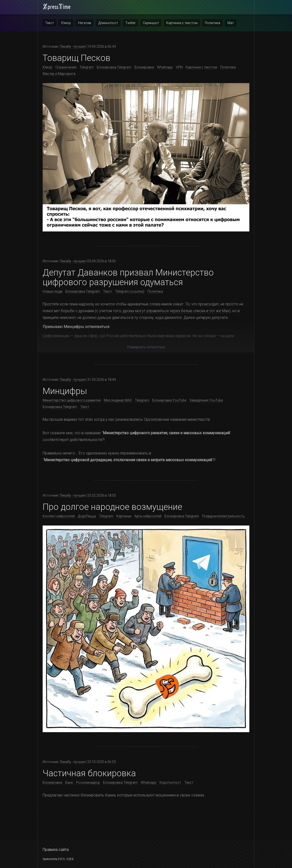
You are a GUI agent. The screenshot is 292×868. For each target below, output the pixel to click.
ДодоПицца (87, 516)
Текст (50, 23)
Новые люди (53, 291)
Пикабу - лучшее (72, 46)
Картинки (124, 516)
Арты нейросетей (148, 516)
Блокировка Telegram (114, 67)
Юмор (66, 23)
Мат (231, 23)
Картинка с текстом (182, 23)
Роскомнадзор (88, 783)
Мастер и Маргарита (59, 74)
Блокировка (144, 67)
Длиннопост (108, 23)
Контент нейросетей (59, 516)
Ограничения (66, 67)
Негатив (85, 23)
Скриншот (151, 23)
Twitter (130, 23)
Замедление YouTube (206, 400)
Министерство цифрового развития (72, 400)
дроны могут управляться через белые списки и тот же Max (176, 311)
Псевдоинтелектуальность (223, 516)
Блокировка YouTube (169, 400)
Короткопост (170, 783)
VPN (179, 67)
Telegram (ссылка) (130, 291)
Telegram (87, 67)
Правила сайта (56, 850)
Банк (69, 783)
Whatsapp (165, 67)
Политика (212, 23)
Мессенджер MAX (118, 400)
